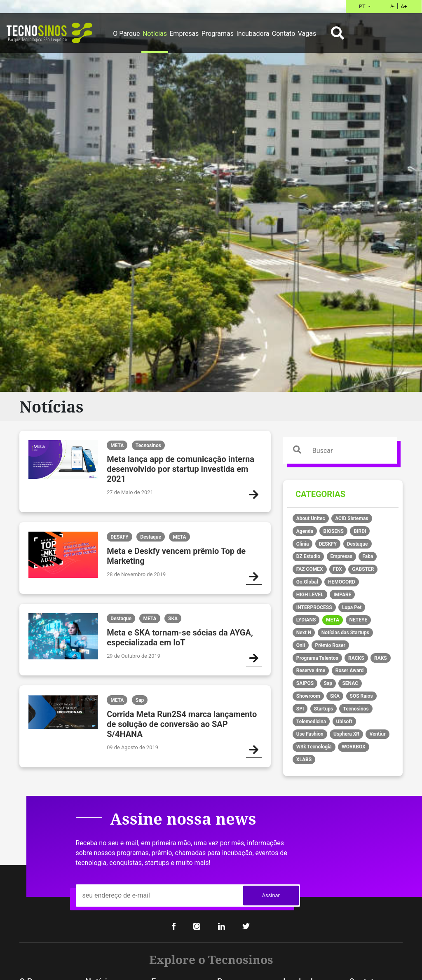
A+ (404, 6)
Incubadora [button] (253, 34)
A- (392, 6)
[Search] (354, 450)
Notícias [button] (155, 34)
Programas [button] (218, 34)
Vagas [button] (307, 34)
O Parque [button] (126, 34)
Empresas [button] (184, 34)
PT (363, 6)
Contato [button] (284, 34)
